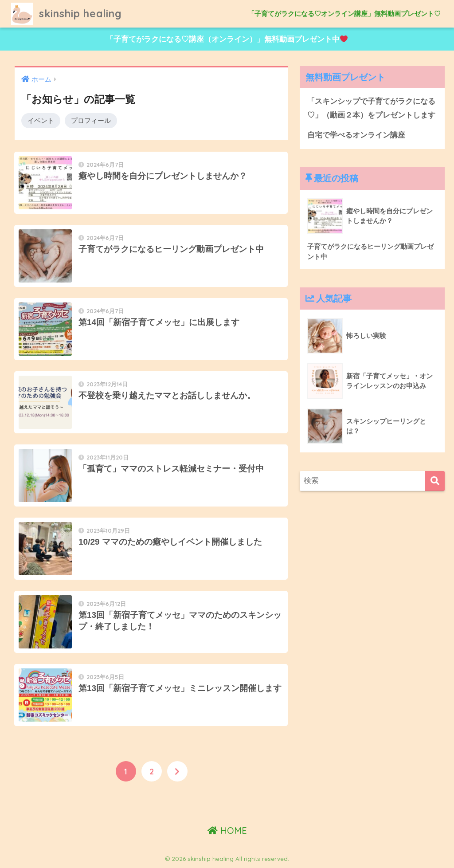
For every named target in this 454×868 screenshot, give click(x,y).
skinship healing (67, 14)
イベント (41, 120)
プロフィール (91, 120)
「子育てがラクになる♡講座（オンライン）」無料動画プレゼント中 (227, 39)
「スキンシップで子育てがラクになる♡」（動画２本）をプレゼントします (371, 108)
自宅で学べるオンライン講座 (356, 135)
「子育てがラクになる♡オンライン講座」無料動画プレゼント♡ (344, 14)
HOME (227, 831)
